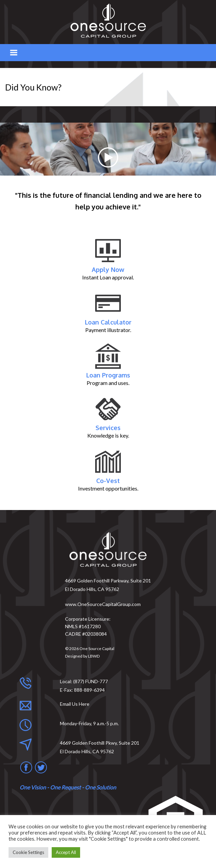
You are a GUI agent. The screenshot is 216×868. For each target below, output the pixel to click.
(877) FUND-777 (91, 681)
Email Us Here (75, 704)
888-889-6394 (89, 690)
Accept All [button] (66, 852)
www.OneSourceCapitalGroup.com (103, 604)
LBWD (94, 656)
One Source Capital (97, 649)
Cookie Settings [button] (28, 852)
